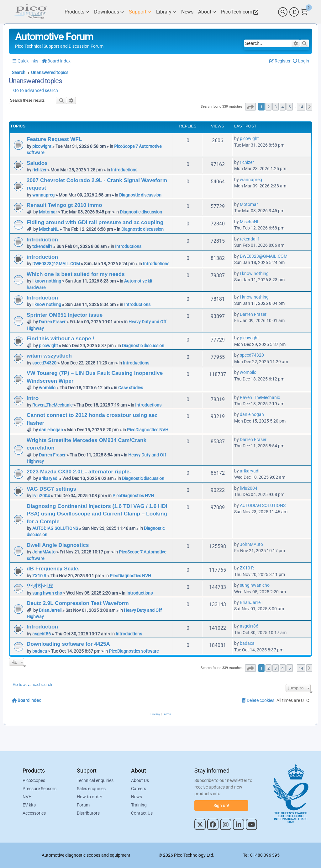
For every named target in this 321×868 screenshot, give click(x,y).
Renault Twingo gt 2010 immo (64, 205)
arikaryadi (49, 478)
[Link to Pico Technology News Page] (187, 12)
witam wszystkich (49, 356)
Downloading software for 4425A (68, 644)
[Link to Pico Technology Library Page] (166, 12)
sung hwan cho (47, 593)
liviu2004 (41, 496)
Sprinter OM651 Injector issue (65, 315)
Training (139, 805)
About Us (140, 780)
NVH (27, 797)
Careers (139, 789)
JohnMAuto (44, 552)
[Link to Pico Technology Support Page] (140, 12)
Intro (33, 398)
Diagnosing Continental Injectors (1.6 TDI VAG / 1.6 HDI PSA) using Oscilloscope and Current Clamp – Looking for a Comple (97, 514)
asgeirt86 (42, 634)
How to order (89, 797)
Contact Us (142, 813)
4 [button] (283, 107)
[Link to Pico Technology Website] (239, 12)
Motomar (48, 212)
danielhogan (51, 430)
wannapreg (43, 195)
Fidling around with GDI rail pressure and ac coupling (95, 222)
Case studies (131, 388)
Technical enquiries (95, 780)
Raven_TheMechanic (52, 405)
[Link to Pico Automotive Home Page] (30, 12)
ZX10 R (39, 576)
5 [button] (289, 107)
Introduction (42, 240)
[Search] (283, 12)
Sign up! (221, 806)
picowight (42, 146)
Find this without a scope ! (61, 338)
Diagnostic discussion (140, 195)
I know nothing (47, 281)
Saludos (37, 163)
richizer (39, 170)
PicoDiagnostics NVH (148, 430)
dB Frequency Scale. (53, 569)
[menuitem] (301, 61)
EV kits (29, 805)
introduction (42, 257)
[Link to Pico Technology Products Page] (77, 12)
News (137, 797)
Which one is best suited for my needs (76, 274)
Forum (83, 805)
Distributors (88, 813)
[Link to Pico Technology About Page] (207, 12)
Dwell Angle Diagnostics (58, 545)
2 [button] (268, 107)
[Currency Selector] (294, 12)
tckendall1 (42, 246)
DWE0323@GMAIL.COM (56, 264)
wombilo (47, 388)
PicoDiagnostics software (134, 651)
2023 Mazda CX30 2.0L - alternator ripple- (79, 472)
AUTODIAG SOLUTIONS (55, 528)
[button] (250, 107)
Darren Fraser (52, 322)
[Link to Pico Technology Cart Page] (304, 12)
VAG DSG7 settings (51, 489)
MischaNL (49, 229)
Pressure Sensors (39, 789)
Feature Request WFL (54, 139)
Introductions (124, 170)
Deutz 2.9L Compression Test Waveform (78, 603)
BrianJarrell (50, 610)
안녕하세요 (40, 586)
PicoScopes (34, 780)
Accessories (34, 813)
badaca (40, 651)
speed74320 (44, 363)
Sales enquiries (91, 789)
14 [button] (301, 107)
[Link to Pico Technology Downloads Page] (109, 12)
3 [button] (275, 107)
